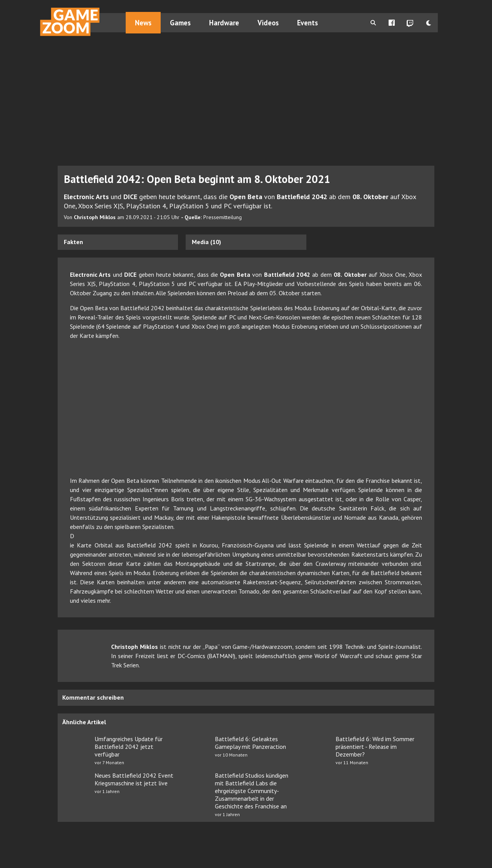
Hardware (224, 23)
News (143, 23)
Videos (268, 23)
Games (180, 23)
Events (307, 23)
